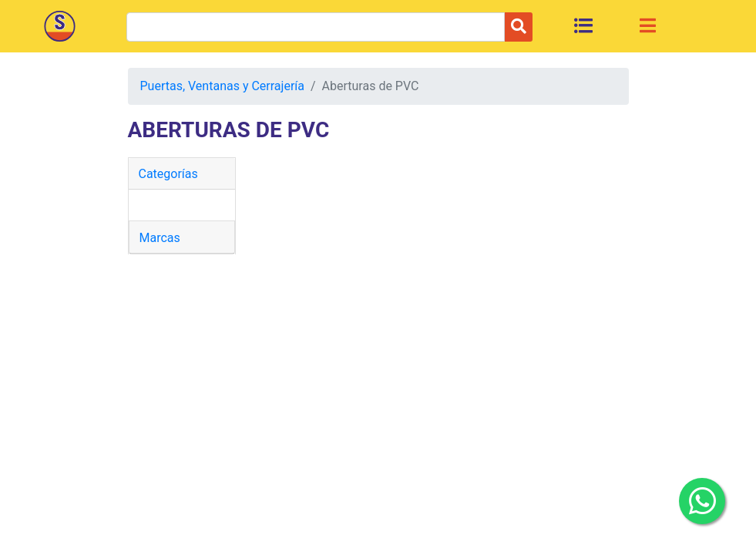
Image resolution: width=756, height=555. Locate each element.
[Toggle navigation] (648, 25)
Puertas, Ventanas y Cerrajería (222, 86)
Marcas (160, 238)
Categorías (168, 174)
